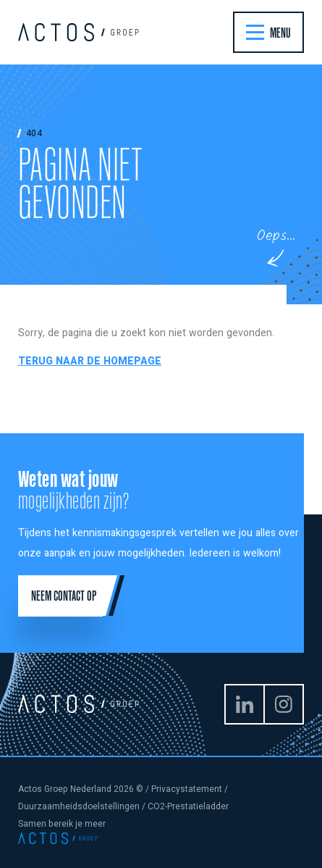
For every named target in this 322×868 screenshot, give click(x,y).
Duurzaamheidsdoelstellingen (79, 806)
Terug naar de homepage (90, 361)
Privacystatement (187, 789)
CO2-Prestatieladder (188, 806)
